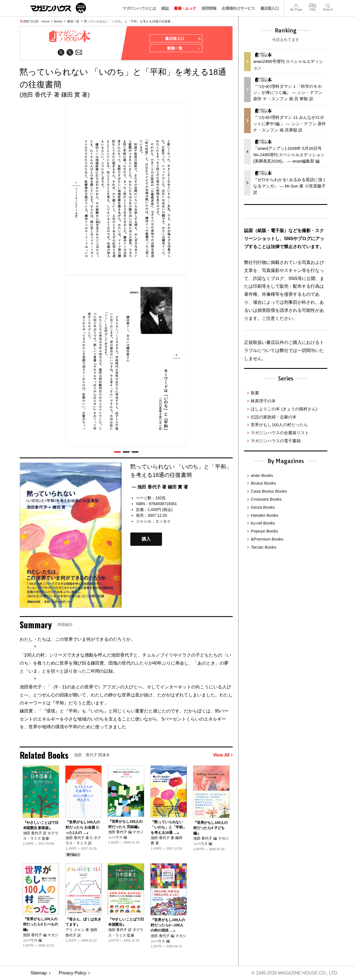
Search (328, 5)
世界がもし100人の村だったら (279, 425)
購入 (146, 540)
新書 (255, 393)
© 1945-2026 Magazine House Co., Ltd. (294, 973)
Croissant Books (266, 499)
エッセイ (163, 522)
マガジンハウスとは (139, 8)
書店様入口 (270, 8)
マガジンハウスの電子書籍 (276, 441)
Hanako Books (264, 515)
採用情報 (209, 8)
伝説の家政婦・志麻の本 (274, 417)
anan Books (262, 475)
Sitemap (39, 973)
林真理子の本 (263, 401)
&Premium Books (267, 539)
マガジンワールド (58, 8)
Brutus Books (263, 483)
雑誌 (165, 8)
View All (223, 755)
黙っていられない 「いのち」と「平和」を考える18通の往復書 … (129, 21)
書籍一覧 (73, 21)
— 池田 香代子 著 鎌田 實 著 (160, 487)
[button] (117, 452)
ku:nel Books (263, 523)
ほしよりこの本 (284, 409)
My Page (296, 5)
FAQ (313, 5)
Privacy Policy (73, 973)
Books (58, 21)
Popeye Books (264, 531)
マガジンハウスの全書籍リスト (280, 433)
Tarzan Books (263, 547)
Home (45, 21)
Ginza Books (263, 507)
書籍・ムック (185, 8)
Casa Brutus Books (269, 491)
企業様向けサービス (238, 8)
